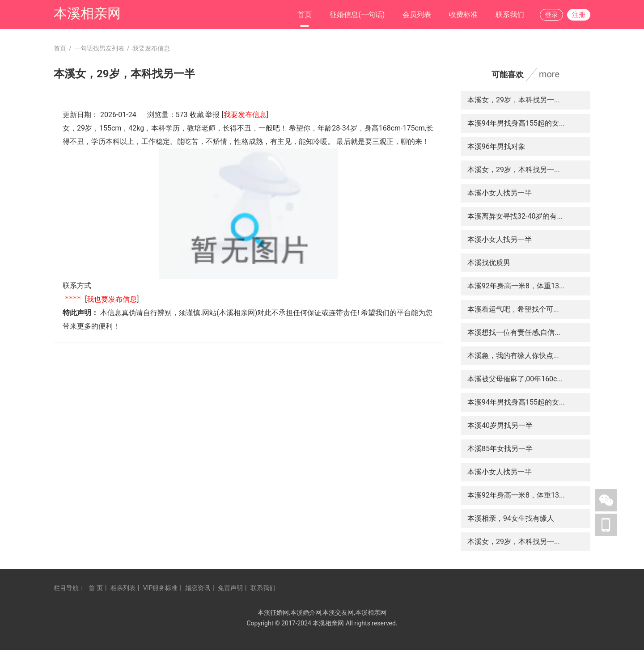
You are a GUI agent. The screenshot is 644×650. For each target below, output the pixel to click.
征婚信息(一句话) (357, 15)
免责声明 (230, 588)
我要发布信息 (245, 115)
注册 (579, 15)
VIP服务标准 (161, 588)
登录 (551, 15)
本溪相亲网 (87, 13)
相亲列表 (123, 588)
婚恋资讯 (198, 588)
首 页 (95, 588)
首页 (305, 15)
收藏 (197, 115)
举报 (212, 115)
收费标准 (463, 15)
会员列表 (417, 15)
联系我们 (510, 15)
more (549, 74)
